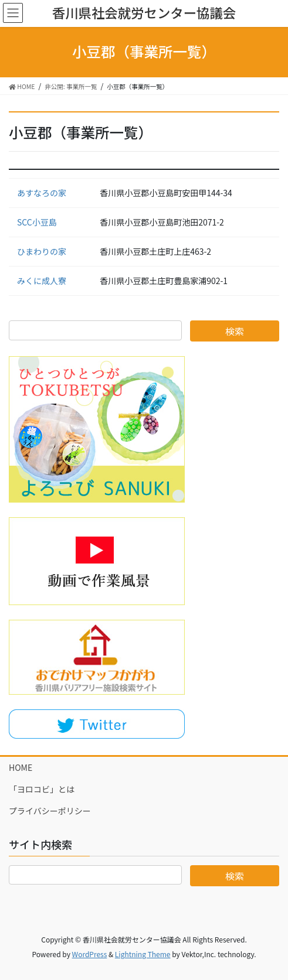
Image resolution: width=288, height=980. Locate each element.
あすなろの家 (42, 193)
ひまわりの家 (42, 251)
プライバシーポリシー (50, 811)
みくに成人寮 (42, 281)
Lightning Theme (143, 954)
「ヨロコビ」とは (42, 789)
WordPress (90, 954)
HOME (21, 767)
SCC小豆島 (37, 222)
